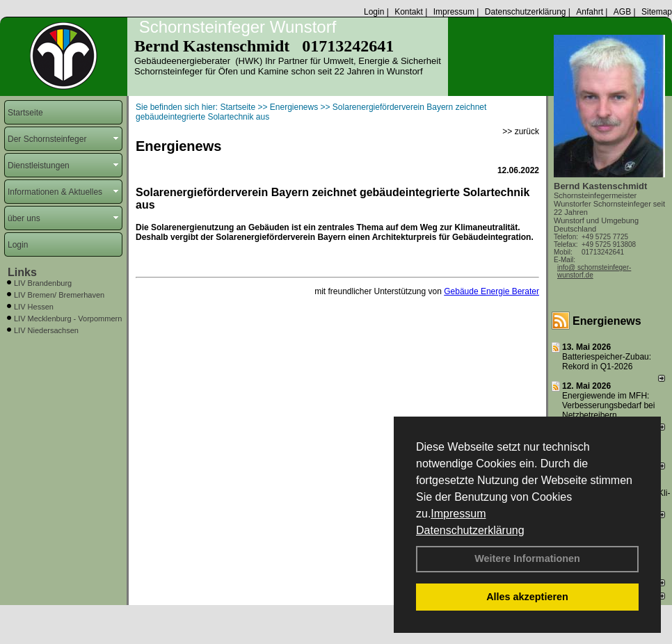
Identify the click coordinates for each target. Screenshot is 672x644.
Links (22, 272)
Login (374, 12)
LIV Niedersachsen (46, 330)
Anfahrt (590, 12)
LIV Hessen (34, 307)
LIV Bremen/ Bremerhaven (59, 295)
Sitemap (657, 12)
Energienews (607, 321)
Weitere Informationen (527, 558)
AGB (622, 12)
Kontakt (409, 12)
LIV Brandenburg (43, 283)
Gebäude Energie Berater (491, 291)
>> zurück (521, 131)
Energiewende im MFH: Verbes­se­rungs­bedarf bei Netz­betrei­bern (608, 405)
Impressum (458, 514)
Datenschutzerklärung (470, 530)
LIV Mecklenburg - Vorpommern (68, 319)
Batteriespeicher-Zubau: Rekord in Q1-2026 (607, 362)
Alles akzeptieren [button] (527, 597)
